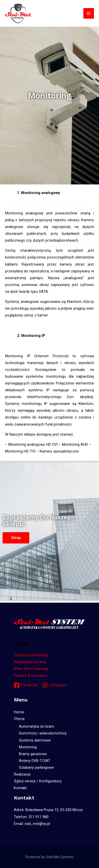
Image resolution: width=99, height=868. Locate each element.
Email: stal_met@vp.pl (32, 824)
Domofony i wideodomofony (43, 733)
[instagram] (54, 685)
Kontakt (20, 788)
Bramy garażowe (33, 754)
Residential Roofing (30, 662)
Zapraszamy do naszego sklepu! (38, 521)
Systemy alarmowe (35, 740)
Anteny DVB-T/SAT (35, 761)
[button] (16, 538)
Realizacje (22, 774)
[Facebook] (26, 685)
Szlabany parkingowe (36, 767)
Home (19, 712)
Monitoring (28, 747)
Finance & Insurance (31, 676)
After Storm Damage (31, 669)
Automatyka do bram (36, 726)
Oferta (19, 719)
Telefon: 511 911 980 (31, 817)
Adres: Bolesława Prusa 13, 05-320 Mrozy (48, 810)
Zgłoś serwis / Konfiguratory (38, 781)
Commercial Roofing (31, 655)
